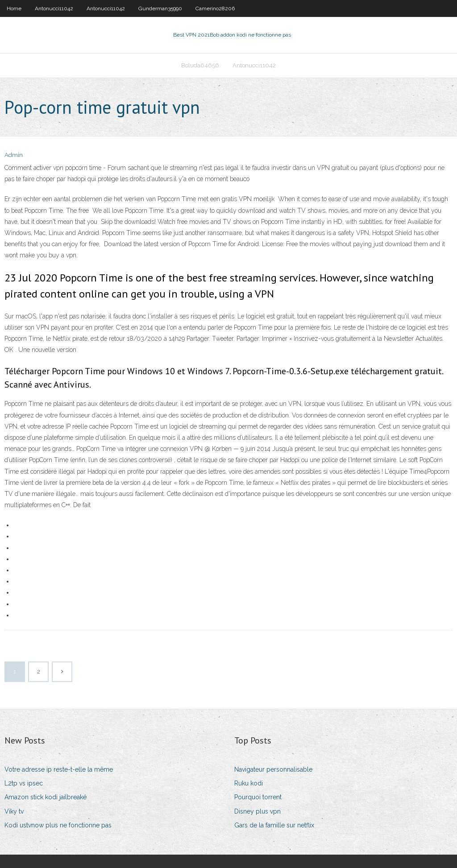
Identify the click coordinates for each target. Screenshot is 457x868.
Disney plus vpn (258, 811)
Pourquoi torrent (258, 797)
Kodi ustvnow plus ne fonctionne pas (58, 825)
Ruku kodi (249, 783)
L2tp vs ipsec (24, 783)
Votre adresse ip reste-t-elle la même (59, 769)
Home (14, 8)
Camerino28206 (215, 8)
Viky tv (14, 811)
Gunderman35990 (160, 8)
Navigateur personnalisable (273, 769)
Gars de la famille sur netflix (274, 825)
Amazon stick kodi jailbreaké (46, 797)
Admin (14, 155)
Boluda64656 (200, 65)
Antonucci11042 (54, 8)
